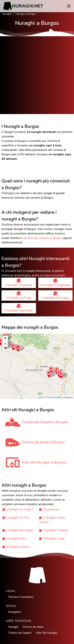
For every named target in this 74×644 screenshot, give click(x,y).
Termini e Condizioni (21, 597)
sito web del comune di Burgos (42, 238)
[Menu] (69, 6)
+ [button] (5, 339)
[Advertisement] (37, 75)
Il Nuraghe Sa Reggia (55, 295)
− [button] (5, 344)
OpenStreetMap (55, 397)
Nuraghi (7, 14)
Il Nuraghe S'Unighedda (55, 283)
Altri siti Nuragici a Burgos (44, 462)
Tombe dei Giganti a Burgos (45, 422)
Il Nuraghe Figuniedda (19, 308)
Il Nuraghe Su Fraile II (20, 509)
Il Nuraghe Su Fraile (19, 295)
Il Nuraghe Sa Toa (17, 518)
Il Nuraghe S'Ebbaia (55, 530)
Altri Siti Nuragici (47, 633)
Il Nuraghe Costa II (18, 547)
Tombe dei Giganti (20, 633)
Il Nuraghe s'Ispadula (19, 283)
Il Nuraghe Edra (16, 539)
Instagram (15, 612)
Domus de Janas (33, 627)
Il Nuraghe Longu (54, 539)
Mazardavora (51, 509)
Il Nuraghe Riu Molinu (20, 530)
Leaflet (41, 397)
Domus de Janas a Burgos (43, 442)
